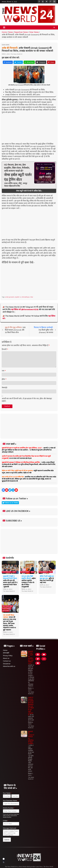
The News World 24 (16, 54)
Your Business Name (11, 801)
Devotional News (7, 606)
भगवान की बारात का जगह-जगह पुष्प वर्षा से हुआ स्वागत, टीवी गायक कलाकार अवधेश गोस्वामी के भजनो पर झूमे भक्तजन (10, 622)
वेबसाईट (5, 388)
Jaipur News (6, 611)
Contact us (7, 661)
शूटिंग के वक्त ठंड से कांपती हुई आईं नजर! (47, 579)
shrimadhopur (26, 297)
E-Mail (6, 821)
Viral (51, 572)
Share (51, 62)
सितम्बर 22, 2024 (26, 589)
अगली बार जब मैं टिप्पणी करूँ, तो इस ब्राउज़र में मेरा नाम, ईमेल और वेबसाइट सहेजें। (27, 400)
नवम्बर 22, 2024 (7, 589)
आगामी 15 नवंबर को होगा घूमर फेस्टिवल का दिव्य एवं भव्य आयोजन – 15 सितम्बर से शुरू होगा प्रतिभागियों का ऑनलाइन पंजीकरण (29, 450)
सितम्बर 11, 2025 (31, 689)
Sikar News (6, 45)
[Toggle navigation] (4, 27)
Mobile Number (9, 808)
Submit (7, 840)
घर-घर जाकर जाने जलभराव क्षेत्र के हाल (26, 457)
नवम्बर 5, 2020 (6, 54)
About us (6, 658)
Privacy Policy (8, 656)
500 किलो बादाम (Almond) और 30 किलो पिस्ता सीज (15, 330)
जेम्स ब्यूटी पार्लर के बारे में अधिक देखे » (29, 191)
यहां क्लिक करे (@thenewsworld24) (25, 309)
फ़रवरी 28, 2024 (44, 585)
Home (5, 650)
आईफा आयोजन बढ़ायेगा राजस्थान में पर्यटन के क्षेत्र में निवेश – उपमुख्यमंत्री (29, 581)
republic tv (18, 297)
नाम (4, 371)
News (14, 572)
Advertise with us (9, 666)
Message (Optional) (10, 828)
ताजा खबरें (6, 653)
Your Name (7, 793)
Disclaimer (7, 664)
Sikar (32, 297)
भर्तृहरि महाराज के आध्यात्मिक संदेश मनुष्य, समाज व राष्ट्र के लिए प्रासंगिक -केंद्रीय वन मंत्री (28, 472)
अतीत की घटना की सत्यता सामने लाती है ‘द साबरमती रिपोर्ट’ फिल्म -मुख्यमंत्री (10, 581)
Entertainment (7, 572)
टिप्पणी (5, 349)
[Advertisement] (29, 127)
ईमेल (4, 379)
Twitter (18, 62)
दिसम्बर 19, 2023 (8, 632)
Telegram (41, 62)
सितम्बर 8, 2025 (31, 723)
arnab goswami (10, 297)
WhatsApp (29, 62)
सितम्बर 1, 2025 (31, 774)
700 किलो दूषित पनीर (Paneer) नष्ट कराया (43, 330)
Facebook (8, 62)
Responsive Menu (54, 2)
